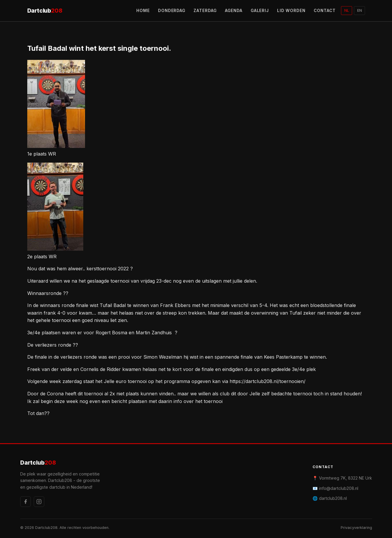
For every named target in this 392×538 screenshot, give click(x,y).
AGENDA (234, 11)
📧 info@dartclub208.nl (335, 488)
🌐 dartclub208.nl (330, 498)
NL (347, 10)
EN (359, 10)
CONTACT (325, 11)
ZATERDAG (205, 11)
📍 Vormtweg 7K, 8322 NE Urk (342, 478)
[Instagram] (39, 502)
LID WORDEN (291, 11)
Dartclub (45, 11)
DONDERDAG (172, 11)
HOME (143, 11)
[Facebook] (26, 502)
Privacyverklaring (356, 528)
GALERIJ (260, 11)
